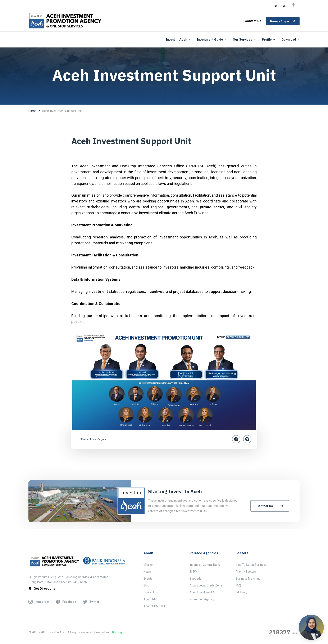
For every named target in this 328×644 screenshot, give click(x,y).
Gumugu (118, 632)
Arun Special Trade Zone (206, 585)
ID (276, 6)
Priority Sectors (246, 572)
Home (32, 111)
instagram (39, 602)
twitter (91, 602)
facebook (66, 602)
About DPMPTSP (155, 606)
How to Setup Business (251, 565)
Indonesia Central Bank (205, 565)
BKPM (193, 572)
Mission (149, 565)
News (147, 572)
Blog (146, 585)
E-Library (241, 592)
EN (285, 6)
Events (148, 579)
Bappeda (195, 579)
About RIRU (151, 599)
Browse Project (283, 21)
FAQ (238, 585)
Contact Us (270, 506)
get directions (42, 589)
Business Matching (248, 579)
